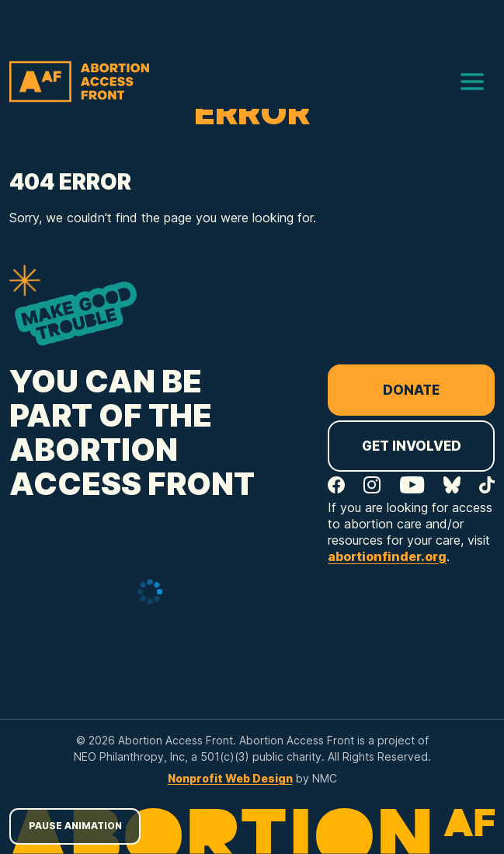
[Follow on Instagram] (372, 485)
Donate (411, 390)
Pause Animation (75, 826)
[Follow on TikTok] (487, 485)
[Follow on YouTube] (412, 485)
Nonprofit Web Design (230, 778)
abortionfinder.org (387, 556)
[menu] (472, 82)
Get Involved (412, 446)
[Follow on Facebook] (336, 485)
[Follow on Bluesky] (452, 485)
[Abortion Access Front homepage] (79, 82)
